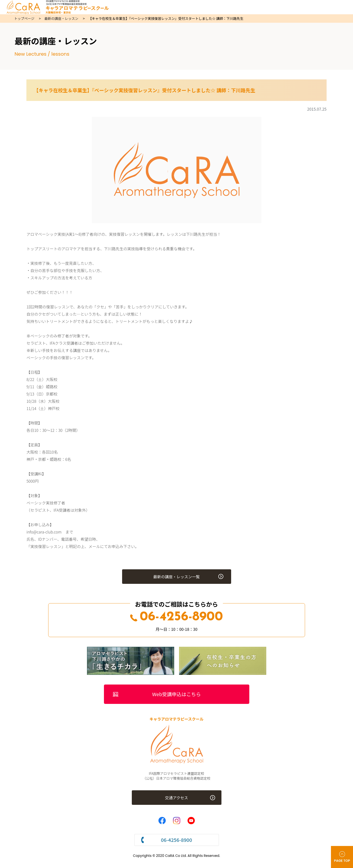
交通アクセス (176, 798)
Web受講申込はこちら (176, 694)
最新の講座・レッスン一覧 (176, 577)
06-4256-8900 (176, 617)
